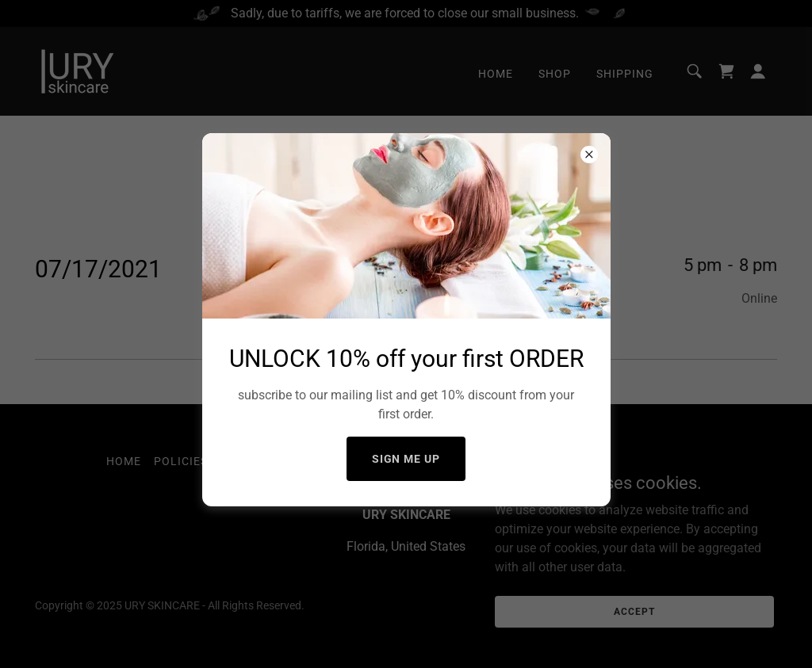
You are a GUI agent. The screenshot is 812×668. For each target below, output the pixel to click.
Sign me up (406, 459)
